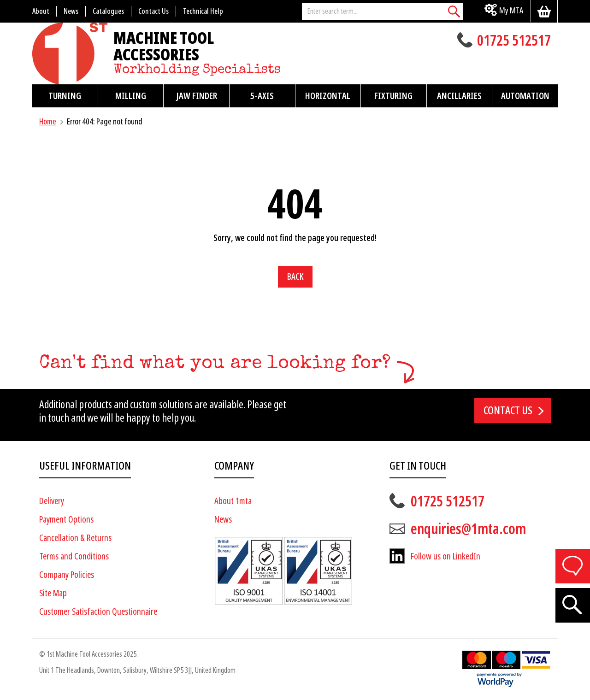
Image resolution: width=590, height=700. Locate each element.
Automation (525, 96)
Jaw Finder (197, 96)
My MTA (511, 10)
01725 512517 (514, 41)
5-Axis (262, 96)
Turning (65, 96)
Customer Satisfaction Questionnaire (98, 612)
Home (48, 121)
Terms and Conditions (74, 556)
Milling (131, 96)
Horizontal (328, 96)
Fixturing (393, 96)
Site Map (53, 593)
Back (295, 277)
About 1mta (233, 501)
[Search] (454, 11)
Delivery (52, 501)
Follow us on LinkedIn (445, 556)
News (223, 520)
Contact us (508, 411)
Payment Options (66, 520)
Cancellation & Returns (75, 538)
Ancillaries (459, 96)
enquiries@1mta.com (468, 529)
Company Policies (67, 575)
